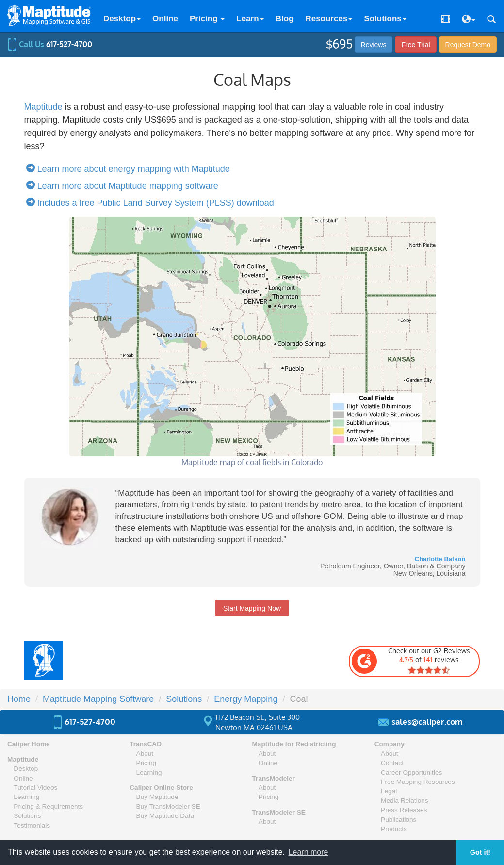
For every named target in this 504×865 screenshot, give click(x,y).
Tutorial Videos (35, 788)
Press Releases (404, 810)
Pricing (207, 19)
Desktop (122, 19)
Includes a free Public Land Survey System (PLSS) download (152, 203)
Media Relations (404, 801)
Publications (398, 820)
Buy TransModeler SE (168, 807)
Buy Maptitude (157, 797)
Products (394, 829)
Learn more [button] (309, 852)
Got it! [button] (480, 852)
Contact (392, 763)
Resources (329, 19)
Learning (26, 797)
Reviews (374, 45)
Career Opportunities (411, 773)
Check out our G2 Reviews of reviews (410, 661)
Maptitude (43, 107)
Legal (389, 791)
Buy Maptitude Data (165, 816)
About (145, 754)
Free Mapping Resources (418, 782)
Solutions (385, 19)
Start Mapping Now (252, 608)
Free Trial (415, 45)
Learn (250, 19)
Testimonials (32, 825)
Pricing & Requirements (48, 807)
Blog (285, 19)
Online (165, 19)
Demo (468, 45)
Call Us (50, 44)
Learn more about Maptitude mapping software (124, 186)
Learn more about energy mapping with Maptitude (130, 169)
